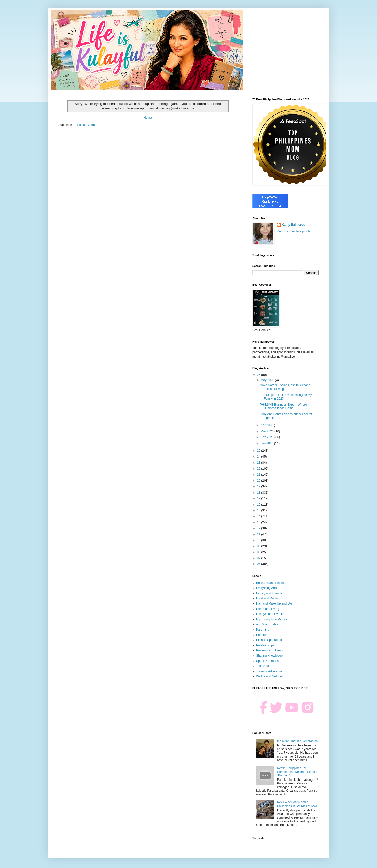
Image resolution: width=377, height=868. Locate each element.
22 (259, 469)
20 (259, 481)
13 (259, 522)
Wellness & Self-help (270, 676)
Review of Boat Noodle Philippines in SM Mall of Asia (297, 804)
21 (259, 475)
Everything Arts (266, 588)
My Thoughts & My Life (272, 619)
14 (259, 516)
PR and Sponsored (269, 640)
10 (259, 540)
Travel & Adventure (269, 671)
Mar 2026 (268, 431)
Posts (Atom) (86, 125)
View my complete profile (293, 231)
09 (259, 546)
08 (259, 552)
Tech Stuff (263, 666)
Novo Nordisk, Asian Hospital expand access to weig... (285, 387)
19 (259, 486)
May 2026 (268, 380)
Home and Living (268, 609)
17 (259, 498)
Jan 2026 (267, 443)
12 (259, 528)
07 (259, 558)
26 (259, 375)
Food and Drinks (267, 598)
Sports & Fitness (267, 661)
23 (259, 463)
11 (259, 534)
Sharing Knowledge (269, 656)
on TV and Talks (267, 624)
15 (259, 510)
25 (259, 451)
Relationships (265, 645)
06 (259, 564)
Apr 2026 (267, 425)
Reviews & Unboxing (270, 650)
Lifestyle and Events (270, 614)
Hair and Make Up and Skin (275, 603)
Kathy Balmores (293, 225)
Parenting (263, 630)
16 (259, 505)
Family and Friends (269, 593)
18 (259, 493)
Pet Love (262, 635)
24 (259, 457)
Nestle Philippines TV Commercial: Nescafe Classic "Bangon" (297, 772)
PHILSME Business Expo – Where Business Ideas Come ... (283, 406)
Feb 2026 (268, 437)
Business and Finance (271, 583)
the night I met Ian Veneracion (297, 741)
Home (148, 118)
